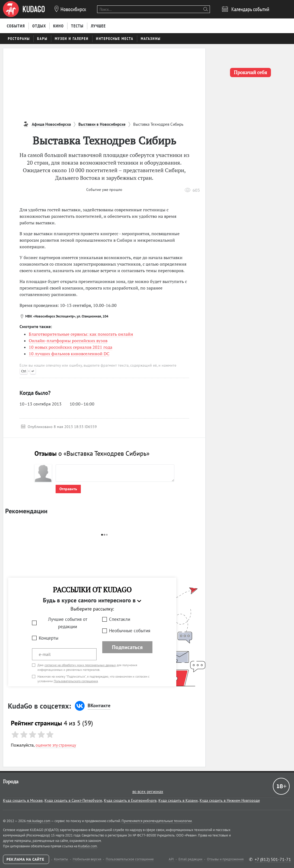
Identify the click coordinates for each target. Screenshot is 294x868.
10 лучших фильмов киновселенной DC (69, 354)
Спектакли (120, 619)
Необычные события (130, 631)
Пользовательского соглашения (76, 681)
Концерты (49, 638)
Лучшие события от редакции (68, 623)
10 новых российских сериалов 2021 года (71, 347)
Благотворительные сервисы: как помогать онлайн (81, 334)
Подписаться (127, 647)
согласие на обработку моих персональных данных (80, 665)
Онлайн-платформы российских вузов (68, 341)
